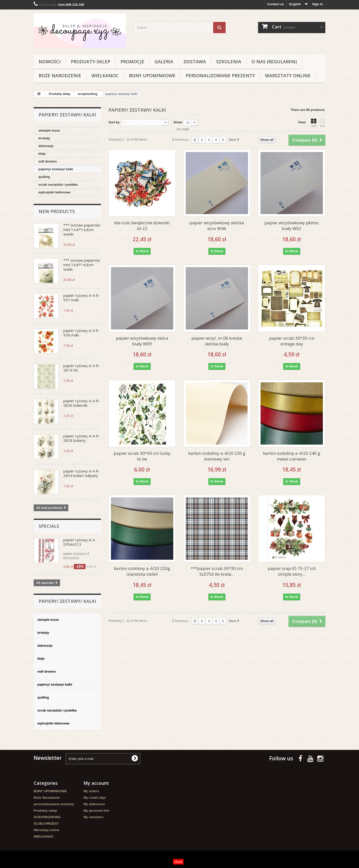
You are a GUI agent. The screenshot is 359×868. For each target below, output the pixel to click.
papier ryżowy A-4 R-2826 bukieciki (82, 403)
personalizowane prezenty (220, 76)
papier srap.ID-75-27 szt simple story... (292, 571)
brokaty (44, 138)
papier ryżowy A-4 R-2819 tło (82, 368)
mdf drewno (48, 161)
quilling (44, 177)
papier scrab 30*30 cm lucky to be (142, 456)
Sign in (317, 4)
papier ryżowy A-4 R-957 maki (82, 298)
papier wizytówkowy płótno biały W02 (292, 226)
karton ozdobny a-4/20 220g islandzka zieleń (142, 571)
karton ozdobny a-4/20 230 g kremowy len (217, 456)
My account (96, 783)
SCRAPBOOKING (47, 817)
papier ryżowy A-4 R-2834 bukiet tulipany (82, 473)
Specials (49, 526)
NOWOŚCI (50, 62)
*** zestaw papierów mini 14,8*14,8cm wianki (82, 230)
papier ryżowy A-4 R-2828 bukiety (82, 438)
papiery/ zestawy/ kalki (56, 169)
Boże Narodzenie (60, 76)
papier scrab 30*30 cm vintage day (292, 341)
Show (178, 122)
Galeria (164, 62)
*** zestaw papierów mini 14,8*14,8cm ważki (82, 265)
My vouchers (93, 817)
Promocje (132, 62)
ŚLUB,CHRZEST (46, 824)
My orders (91, 791)
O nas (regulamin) (274, 62)
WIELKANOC (105, 76)
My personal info (96, 811)
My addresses (94, 804)
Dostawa (195, 62)
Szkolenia (229, 62)
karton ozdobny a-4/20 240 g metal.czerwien (292, 456)
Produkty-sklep (90, 62)
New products (57, 211)
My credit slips (95, 798)
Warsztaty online (288, 76)
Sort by (114, 122)
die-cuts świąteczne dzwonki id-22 (142, 226)
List (322, 123)
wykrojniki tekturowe (54, 192)
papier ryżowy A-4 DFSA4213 (79, 542)
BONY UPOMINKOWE (152, 76)
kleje (42, 154)
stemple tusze (49, 130)
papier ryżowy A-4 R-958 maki (82, 333)
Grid (314, 123)
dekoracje (46, 146)
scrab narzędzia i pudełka (58, 185)
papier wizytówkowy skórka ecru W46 (217, 226)
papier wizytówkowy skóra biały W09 (142, 341)
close (178, 862)
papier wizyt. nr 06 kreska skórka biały (217, 341)
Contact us (276, 4)
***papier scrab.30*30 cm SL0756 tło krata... (217, 571)
